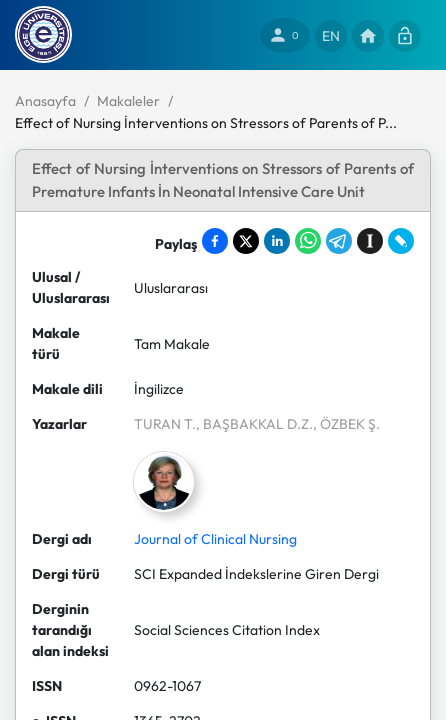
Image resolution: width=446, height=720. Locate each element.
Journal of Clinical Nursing (215, 539)
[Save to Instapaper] (370, 241)
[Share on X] (246, 241)
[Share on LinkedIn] (277, 241)
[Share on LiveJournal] (401, 241)
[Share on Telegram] (339, 241)
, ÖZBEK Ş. (346, 424)
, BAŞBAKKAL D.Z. (254, 424)
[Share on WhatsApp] (308, 241)
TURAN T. (165, 424)
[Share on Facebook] (215, 241)
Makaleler (128, 101)
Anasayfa (45, 101)
